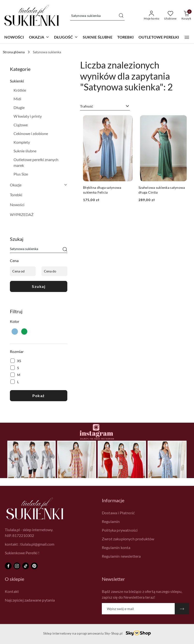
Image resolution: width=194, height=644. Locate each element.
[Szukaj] (65, 250)
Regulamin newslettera (121, 556)
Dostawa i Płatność (118, 513)
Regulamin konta (116, 547)
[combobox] (105, 106)
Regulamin (111, 521)
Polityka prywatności (120, 530)
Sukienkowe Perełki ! (22, 553)
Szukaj (39, 286)
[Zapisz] (182, 609)
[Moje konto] (152, 16)
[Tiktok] (26, 566)
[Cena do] (54, 271)
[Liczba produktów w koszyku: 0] (186, 16)
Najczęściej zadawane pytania (30, 600)
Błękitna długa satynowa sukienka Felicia (102, 190)
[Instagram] (17, 566)
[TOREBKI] (125, 37)
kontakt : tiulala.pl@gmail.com (30, 544)
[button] (39, 37)
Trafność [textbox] (87, 106)
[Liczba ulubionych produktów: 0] (170, 16)
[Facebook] (8, 566)
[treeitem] (39, 81)
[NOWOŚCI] (14, 37)
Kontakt (12, 591)
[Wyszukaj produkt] (97, 16)
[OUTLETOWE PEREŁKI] (159, 37)
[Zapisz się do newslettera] (138, 609)
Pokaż (39, 396)
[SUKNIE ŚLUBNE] (98, 37)
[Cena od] (23, 271)
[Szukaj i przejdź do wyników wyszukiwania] (121, 16)
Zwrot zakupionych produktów (128, 539)
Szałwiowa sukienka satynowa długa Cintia (162, 190)
